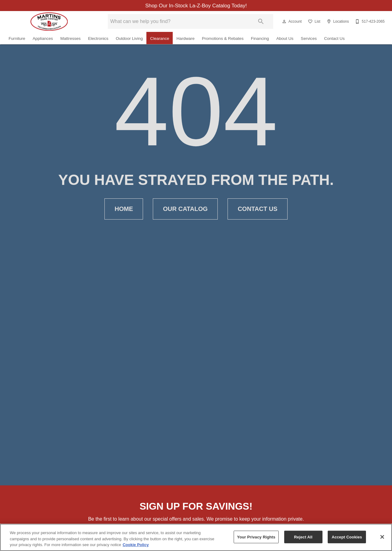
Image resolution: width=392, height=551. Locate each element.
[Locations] (337, 22)
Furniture (17, 39)
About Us (285, 39)
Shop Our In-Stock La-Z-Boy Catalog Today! (196, 6)
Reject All (303, 537)
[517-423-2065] (369, 22)
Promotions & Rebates (223, 39)
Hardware (185, 39)
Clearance (160, 39)
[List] (313, 22)
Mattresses (70, 39)
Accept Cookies (347, 537)
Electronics (98, 39)
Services (309, 39)
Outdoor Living (129, 39)
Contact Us (334, 39)
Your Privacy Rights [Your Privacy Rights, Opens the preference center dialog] (256, 537)
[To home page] (49, 22)
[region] (196, 537)
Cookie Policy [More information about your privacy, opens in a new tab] (136, 545)
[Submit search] (261, 22)
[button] (284, 22)
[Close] (382, 537)
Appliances (43, 39)
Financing (260, 39)
